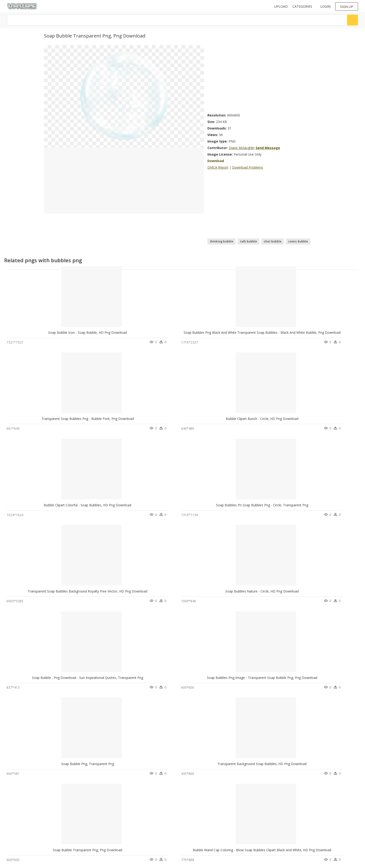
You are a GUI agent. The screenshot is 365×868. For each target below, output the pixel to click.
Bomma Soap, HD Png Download (313, 599)
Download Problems (248, 167)
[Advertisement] (264, 78)
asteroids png (20, 816)
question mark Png (65, 833)
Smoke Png (60, 810)
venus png (17, 805)
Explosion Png (62, 827)
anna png (17, 810)
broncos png (19, 827)
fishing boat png (22, 838)
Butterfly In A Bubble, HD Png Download (37, 687)
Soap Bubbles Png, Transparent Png (106, 599)
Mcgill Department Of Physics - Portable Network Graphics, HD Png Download (273, 599)
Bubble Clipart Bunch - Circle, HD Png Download (250, 332)
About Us (104, 825)
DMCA (102, 829)
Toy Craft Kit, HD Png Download (313, 776)
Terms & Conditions (111, 837)
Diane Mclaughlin (242, 148)
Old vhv (103, 841)
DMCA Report (218, 167)
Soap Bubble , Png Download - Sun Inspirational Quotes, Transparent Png (270, 421)
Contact (103, 821)
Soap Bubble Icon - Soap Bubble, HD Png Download (46, 332)
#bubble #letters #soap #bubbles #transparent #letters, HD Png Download (204, 687)
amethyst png (20, 833)
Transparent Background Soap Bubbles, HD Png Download (120, 510)
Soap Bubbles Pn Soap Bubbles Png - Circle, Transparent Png (53, 421)
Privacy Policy (107, 833)
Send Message (268, 148)
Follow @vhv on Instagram (202, 804)
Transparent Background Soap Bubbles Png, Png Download (121, 776)
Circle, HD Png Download (175, 599)
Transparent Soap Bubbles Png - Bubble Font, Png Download (191, 332)
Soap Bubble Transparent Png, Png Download (180, 510)
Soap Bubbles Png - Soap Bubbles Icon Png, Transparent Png (53, 599)
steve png (17, 844)
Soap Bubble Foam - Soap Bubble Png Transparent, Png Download (127, 687)
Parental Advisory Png (67, 822)
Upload (281, 6)
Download (216, 161)
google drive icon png (25, 822)
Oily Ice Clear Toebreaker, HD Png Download (248, 687)
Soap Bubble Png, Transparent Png (37, 510)
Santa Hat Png (62, 838)
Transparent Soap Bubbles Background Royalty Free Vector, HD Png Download (136, 421)
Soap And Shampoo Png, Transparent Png (177, 776)
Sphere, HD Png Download (244, 776)
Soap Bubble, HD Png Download (37, 776)
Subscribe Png (62, 816)
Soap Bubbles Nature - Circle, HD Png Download (182, 421)
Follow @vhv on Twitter (200, 809)
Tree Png (59, 805)
